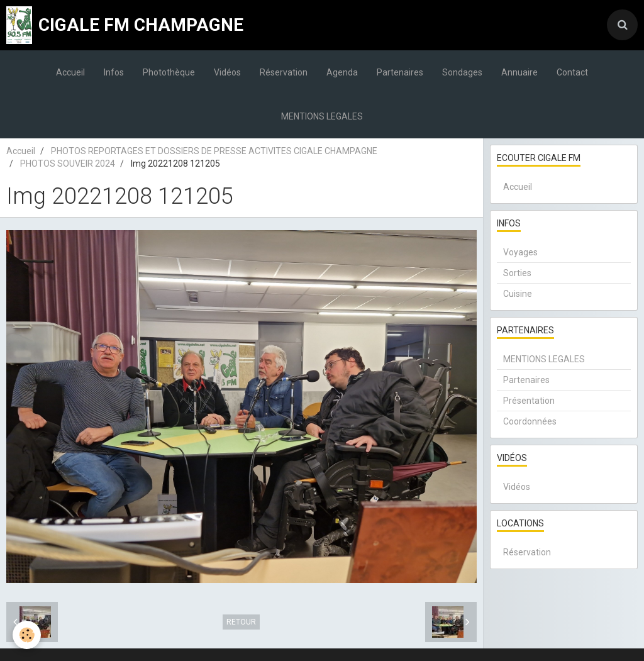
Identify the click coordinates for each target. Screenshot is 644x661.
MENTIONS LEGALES (322, 116)
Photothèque (169, 72)
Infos (114, 72)
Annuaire (519, 72)
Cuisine (518, 294)
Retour (241, 622)
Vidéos (227, 72)
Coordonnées (530, 421)
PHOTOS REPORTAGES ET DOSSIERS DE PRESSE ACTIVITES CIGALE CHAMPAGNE (214, 151)
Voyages (520, 252)
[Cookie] (27, 635)
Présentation (529, 401)
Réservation (284, 72)
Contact (572, 72)
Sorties (517, 273)
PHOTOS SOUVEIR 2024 (68, 164)
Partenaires (400, 72)
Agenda (342, 72)
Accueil (70, 72)
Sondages (462, 72)
